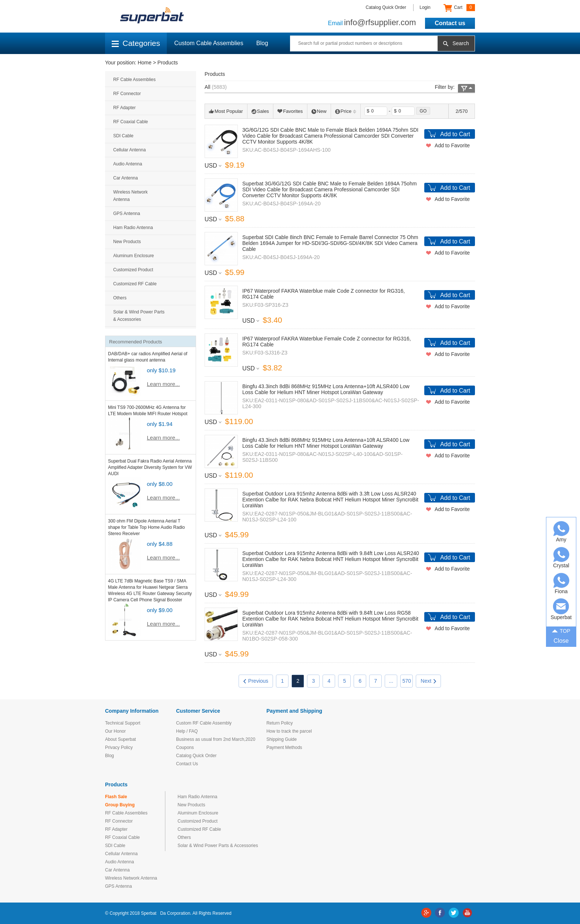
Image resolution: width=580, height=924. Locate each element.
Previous (256, 681)
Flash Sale (116, 797)
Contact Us (187, 764)
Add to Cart (455, 134)
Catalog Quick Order (386, 7)
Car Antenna (126, 178)
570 (407, 681)
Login (425, 7)
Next (428, 681)
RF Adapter (124, 108)
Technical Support (123, 723)
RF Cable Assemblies (134, 80)
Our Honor (115, 731)
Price (346, 111)
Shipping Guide (281, 739)
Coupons (185, 747)
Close (561, 641)
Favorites (290, 111)
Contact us (450, 23)
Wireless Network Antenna (130, 196)
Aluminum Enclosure (134, 256)
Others (120, 298)
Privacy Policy (119, 747)
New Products (127, 242)
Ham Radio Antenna (133, 228)
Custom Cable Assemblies (209, 43)
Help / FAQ (187, 731)
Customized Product (133, 270)
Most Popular (226, 111)
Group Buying (120, 805)
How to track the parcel (289, 731)
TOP (561, 630)
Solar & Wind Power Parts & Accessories (139, 316)
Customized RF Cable (135, 284)
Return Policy (279, 723)
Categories (136, 43)
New (319, 111)
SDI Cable (123, 136)
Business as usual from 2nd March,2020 (216, 739)
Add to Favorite (452, 145)
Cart (459, 8)
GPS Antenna (127, 214)
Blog (262, 43)
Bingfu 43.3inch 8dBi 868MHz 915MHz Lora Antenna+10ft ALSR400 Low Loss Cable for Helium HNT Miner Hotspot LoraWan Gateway (326, 389)
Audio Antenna (128, 164)
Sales (260, 111)
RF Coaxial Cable (131, 122)
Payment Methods (284, 747)
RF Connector (127, 94)
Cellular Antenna (129, 150)
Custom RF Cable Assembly (204, 723)
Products (168, 63)
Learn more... (163, 384)
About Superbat (120, 739)
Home (144, 63)
